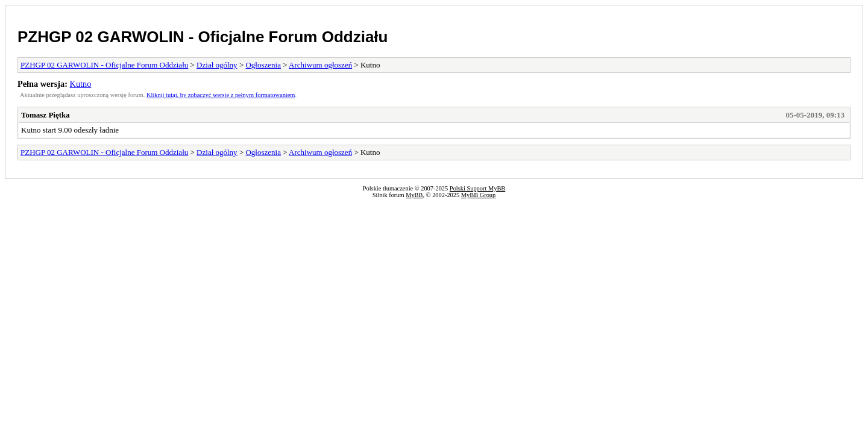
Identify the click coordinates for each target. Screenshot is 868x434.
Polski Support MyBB (477, 188)
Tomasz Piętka (46, 115)
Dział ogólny (217, 65)
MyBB (414, 195)
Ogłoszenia (263, 65)
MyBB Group (478, 195)
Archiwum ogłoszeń (320, 65)
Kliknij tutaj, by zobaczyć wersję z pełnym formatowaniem (221, 95)
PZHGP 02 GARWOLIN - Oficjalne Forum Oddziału (203, 37)
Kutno (81, 84)
